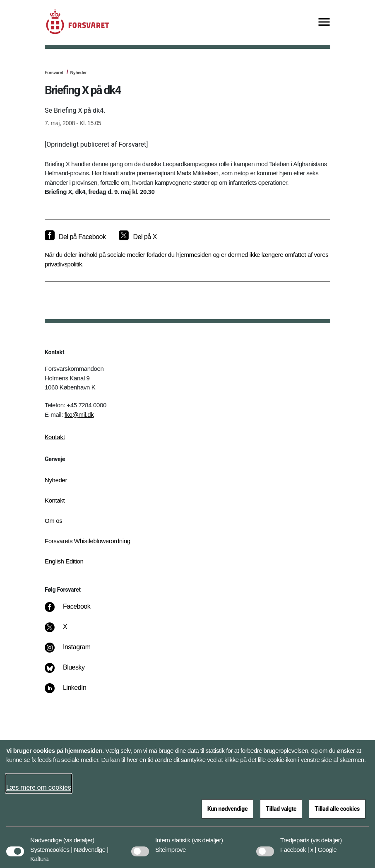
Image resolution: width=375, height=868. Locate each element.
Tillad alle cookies (337, 809)
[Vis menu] (324, 23)
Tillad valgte (281, 809)
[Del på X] (138, 237)
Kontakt (55, 437)
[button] (79, 836)
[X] (65, 631)
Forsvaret (54, 73)
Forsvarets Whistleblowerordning (88, 541)
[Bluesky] (71, 672)
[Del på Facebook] (75, 237)
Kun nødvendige (228, 809)
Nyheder (78, 73)
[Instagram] (73, 651)
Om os (53, 521)
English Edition (64, 561)
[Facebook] (73, 611)
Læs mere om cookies (39, 787)
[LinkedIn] (71, 692)
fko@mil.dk (79, 415)
